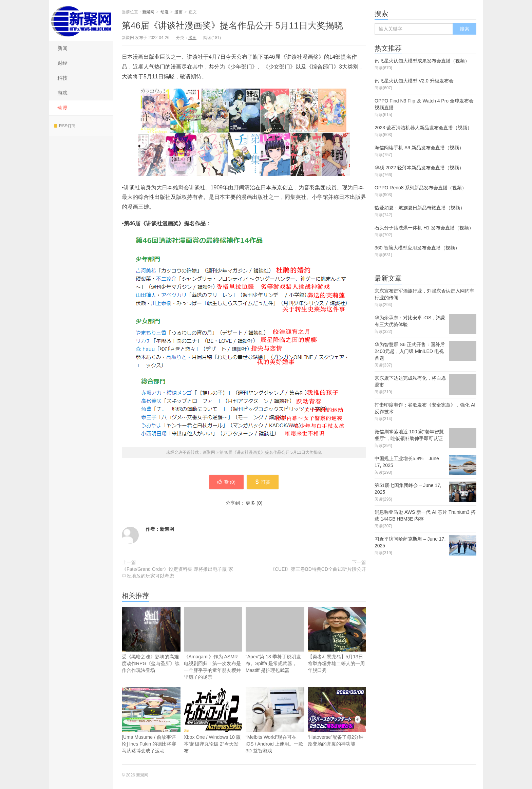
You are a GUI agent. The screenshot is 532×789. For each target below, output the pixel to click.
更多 (250, 503)
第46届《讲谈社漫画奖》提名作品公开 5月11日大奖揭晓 (232, 25)
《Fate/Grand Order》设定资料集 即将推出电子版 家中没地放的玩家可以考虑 (177, 573)
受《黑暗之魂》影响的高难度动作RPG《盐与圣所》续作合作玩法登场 (151, 640)
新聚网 (81, 20)
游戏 (62, 93)
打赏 (263, 482)
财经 (62, 63)
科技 (62, 78)
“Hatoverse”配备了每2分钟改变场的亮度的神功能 (337, 717)
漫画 (178, 12)
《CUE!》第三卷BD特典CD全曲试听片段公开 (318, 569)
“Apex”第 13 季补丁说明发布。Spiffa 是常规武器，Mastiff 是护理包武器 (275, 640)
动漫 (62, 108)
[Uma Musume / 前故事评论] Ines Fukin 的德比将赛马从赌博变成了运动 (151, 721)
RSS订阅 (65, 126)
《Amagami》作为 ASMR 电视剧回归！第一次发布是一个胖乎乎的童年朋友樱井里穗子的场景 (213, 644)
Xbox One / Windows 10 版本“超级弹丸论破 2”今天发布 (213, 721)
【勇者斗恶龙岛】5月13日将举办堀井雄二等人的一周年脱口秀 (337, 640)
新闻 (62, 48)
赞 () (226, 482)
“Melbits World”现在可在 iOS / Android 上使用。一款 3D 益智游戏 (275, 731)
